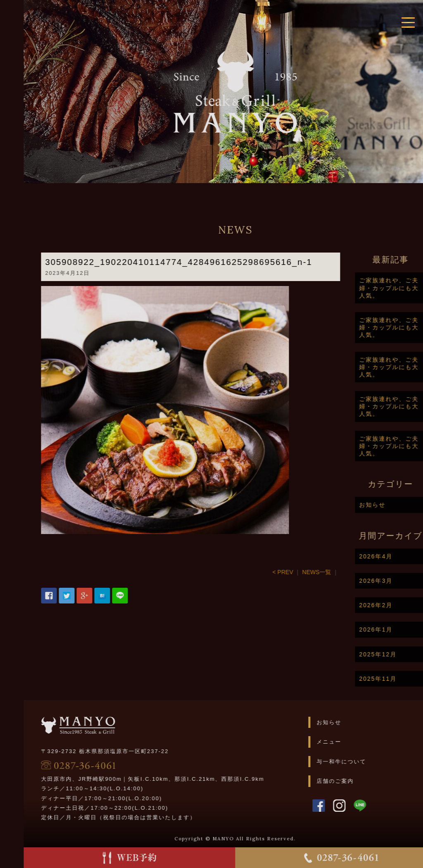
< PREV (310, 572)
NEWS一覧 (344, 572)
